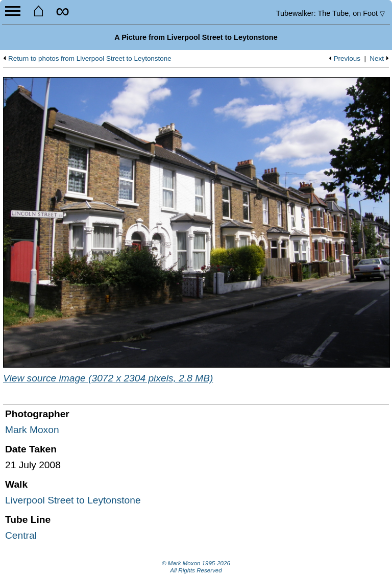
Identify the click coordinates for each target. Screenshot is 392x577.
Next (377, 59)
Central (21, 535)
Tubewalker (330, 13)
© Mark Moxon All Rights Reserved (196, 567)
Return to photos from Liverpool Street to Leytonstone (90, 59)
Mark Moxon (32, 430)
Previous (347, 59)
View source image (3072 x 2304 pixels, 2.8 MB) (108, 378)
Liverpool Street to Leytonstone (73, 500)
